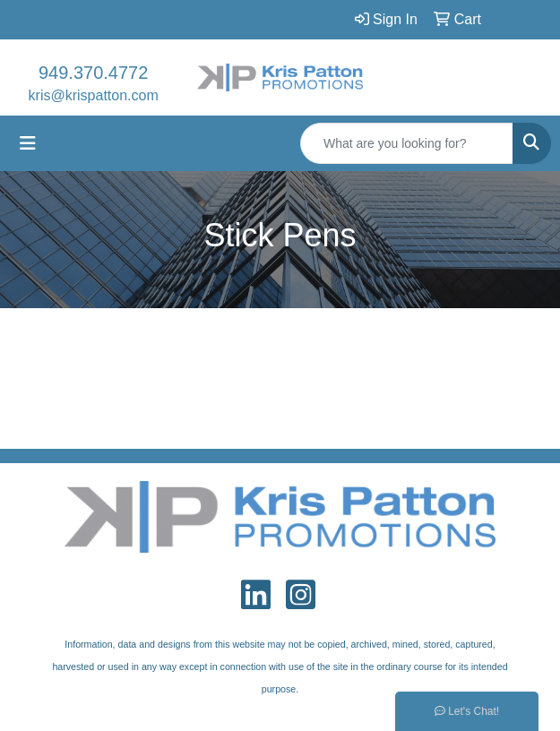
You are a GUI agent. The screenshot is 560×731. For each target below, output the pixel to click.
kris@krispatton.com (94, 95)
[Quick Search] (407, 143)
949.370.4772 (93, 73)
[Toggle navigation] (28, 143)
